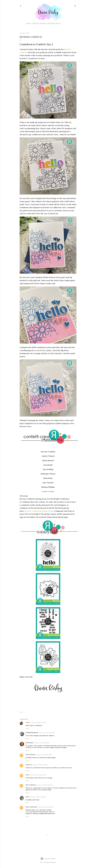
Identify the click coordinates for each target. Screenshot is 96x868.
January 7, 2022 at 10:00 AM (45, 785)
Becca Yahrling (31, 785)
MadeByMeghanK (32, 733)
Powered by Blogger (48, 859)
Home (28, 24)
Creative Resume (38, 24)
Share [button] (21, 712)
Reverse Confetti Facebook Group (39, 511)
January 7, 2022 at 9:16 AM (40, 765)
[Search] (75, 6)
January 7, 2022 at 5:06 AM (47, 733)
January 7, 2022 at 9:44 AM (38, 775)
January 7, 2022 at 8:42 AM (44, 755)
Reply (27, 728)
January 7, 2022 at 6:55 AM (42, 743)
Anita (27, 797)
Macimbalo (29, 743)
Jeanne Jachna (48, 491)
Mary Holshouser (31, 807)
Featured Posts (53, 24)
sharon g (29, 765)
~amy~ (28, 722)
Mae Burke (53, 862)
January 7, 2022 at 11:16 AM (46, 807)
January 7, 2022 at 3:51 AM (39, 723)
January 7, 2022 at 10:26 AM (38, 797)
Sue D (28, 775)
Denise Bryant (30, 755)
